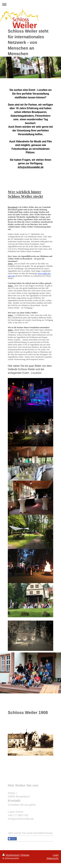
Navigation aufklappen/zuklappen (30, 4)
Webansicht (53, 858)
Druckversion (11, 855)
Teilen (12, 839)
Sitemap (25, 855)
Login (56, 855)
